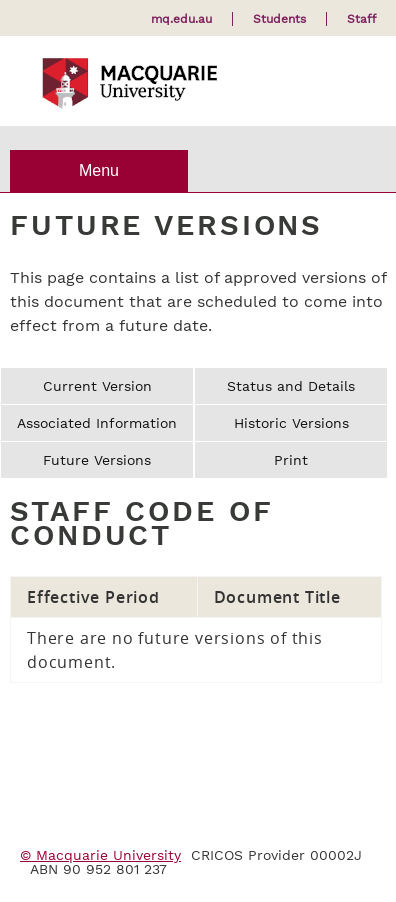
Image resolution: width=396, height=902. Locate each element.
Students (279, 19)
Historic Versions (291, 423)
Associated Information (97, 423)
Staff (361, 19)
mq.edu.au (181, 19)
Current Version (97, 386)
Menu (99, 170)
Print (291, 460)
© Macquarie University (100, 855)
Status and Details (291, 386)
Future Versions (97, 460)
